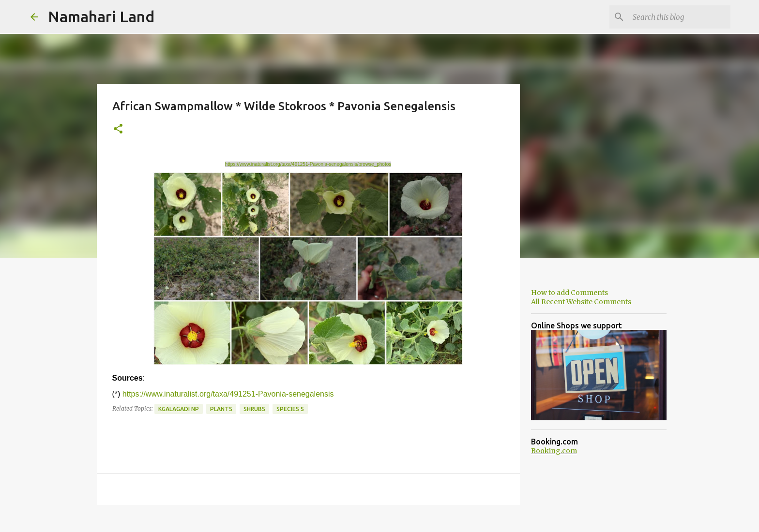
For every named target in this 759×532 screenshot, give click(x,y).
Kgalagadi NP (179, 409)
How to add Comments (569, 293)
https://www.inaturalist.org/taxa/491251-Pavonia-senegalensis (228, 394)
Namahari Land (101, 16)
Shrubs (254, 409)
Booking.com (554, 451)
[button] (118, 129)
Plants (221, 409)
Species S (290, 409)
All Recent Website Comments (581, 302)
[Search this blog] (680, 17)
